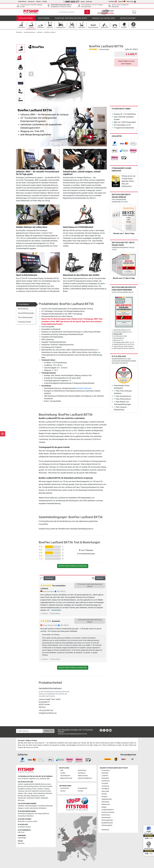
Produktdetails (23, 306)
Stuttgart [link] (37, 798)
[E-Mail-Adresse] (29, 731)
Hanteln (104, 794)
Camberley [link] (42, 806)
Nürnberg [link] (27, 796)
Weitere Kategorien (128, 20)
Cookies (63, 773)
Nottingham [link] (42, 808)
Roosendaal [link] (22, 816)
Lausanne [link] (29, 821)
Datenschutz (82, 770)
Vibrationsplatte (107, 825)
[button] (31, 75)
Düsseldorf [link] (21, 789)
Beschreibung (23, 310)
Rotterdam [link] (30, 816)
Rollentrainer (106, 804)
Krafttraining (44, 20)
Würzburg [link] (21, 800)
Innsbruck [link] (25, 779)
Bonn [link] (49, 784)
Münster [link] (20, 796)
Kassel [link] (48, 791)
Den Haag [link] (38, 814)
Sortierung (49, 580)
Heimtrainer (105, 802)
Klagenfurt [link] (32, 779)
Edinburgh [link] (49, 806)
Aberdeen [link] (21, 806)
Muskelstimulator (107, 823)
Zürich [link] (35, 821)
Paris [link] (23, 832)
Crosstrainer (106, 770)
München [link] (49, 793)
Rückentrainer (106, 818)
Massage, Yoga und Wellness (103, 20)
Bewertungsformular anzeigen (73, 567)
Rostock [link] (42, 796)
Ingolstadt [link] (35, 791)
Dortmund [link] (43, 786)
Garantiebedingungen (26, 315)
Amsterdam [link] (22, 814)
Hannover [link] (28, 791)
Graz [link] (19, 779)
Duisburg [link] (29, 789)
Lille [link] (19, 832)
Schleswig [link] (30, 798)
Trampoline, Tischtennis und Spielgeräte (71, 20)
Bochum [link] (44, 784)
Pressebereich (83, 788)
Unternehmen (22, 1)
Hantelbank (105, 789)
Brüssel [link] (28, 827)
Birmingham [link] (33, 806)
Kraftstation (106, 781)
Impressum (31, 1)
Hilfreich (44, 615)
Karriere (38, 1)
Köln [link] (25, 793)
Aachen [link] (20, 784)
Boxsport (105, 797)
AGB (62, 770)
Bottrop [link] (20, 786)
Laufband (39, 34)
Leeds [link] (27, 806)
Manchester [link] (34, 808)
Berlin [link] (32, 784)
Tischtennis (105, 786)
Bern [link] (24, 821)
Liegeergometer (107, 799)
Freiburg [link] (47, 789)
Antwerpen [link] (21, 827)
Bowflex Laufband (50, 34)
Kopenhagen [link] (22, 838)
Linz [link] (38, 779)
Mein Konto (131, 1)
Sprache (122, 1)
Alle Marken (105, 830)
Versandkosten (65, 776)
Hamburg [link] (21, 791)
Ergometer (105, 773)
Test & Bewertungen (25, 319)
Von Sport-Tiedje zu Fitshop (27, 741)
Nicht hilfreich (55, 615)
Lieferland (113, 1)
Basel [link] (20, 821)
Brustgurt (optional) (84, 390)
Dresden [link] (50, 786)
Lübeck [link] (35, 793)
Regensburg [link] (35, 796)
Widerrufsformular (66, 778)
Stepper (104, 807)
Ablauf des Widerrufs (85, 778)
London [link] (27, 808)
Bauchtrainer (106, 815)
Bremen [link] (36, 786)
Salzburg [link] (43, 779)
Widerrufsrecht (83, 776)
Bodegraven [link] (30, 814)
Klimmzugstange (107, 820)
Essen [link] (34, 789)
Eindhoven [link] (46, 814)
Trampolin (105, 783)
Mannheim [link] (42, 793)
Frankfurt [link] (40, 789)
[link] (115, 145)
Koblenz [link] (20, 793)
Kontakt (44, 1)
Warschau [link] (21, 843)
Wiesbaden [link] (44, 798)
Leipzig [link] (30, 793)
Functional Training (108, 812)
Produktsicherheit (24, 323)
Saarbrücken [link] (22, 798)
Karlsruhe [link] (42, 791)
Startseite (19, 34)
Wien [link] (48, 779)
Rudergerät (105, 778)
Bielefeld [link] (38, 784)
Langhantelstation (108, 810)
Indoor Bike (105, 791)
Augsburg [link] (27, 784)
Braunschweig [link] (28, 786)
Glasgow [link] (21, 808)
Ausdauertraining (26, 20)
